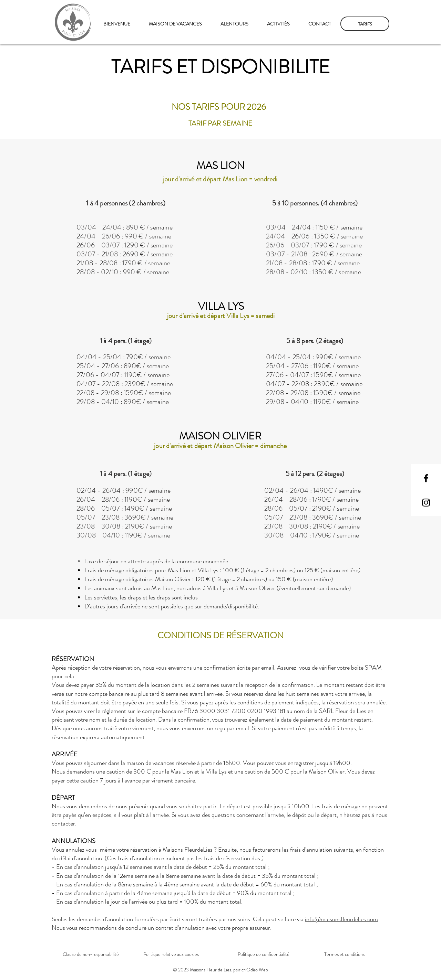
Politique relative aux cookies (171, 954)
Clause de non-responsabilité (91, 954)
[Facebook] (426, 478)
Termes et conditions (344, 954)
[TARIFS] (365, 24)
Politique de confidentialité (264, 954)
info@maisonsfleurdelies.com (341, 919)
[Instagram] (426, 503)
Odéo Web (257, 970)
